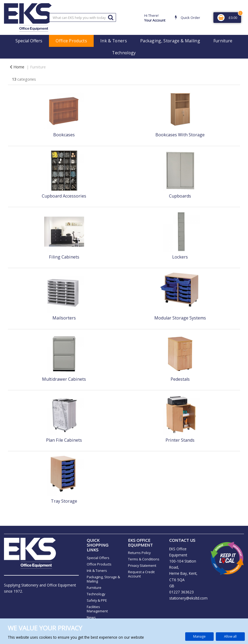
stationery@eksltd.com (188, 598)
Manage (199, 636)
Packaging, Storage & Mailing (170, 41)
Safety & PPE (97, 600)
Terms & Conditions (144, 559)
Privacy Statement (142, 565)
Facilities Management (97, 609)
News (91, 617)
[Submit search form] (111, 17)
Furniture (223, 41)
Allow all (230, 636)
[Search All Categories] (83, 17)
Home (17, 67)
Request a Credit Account (141, 574)
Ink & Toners (114, 41)
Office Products (71, 41)
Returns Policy (139, 553)
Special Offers (29, 41)
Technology (124, 53)
